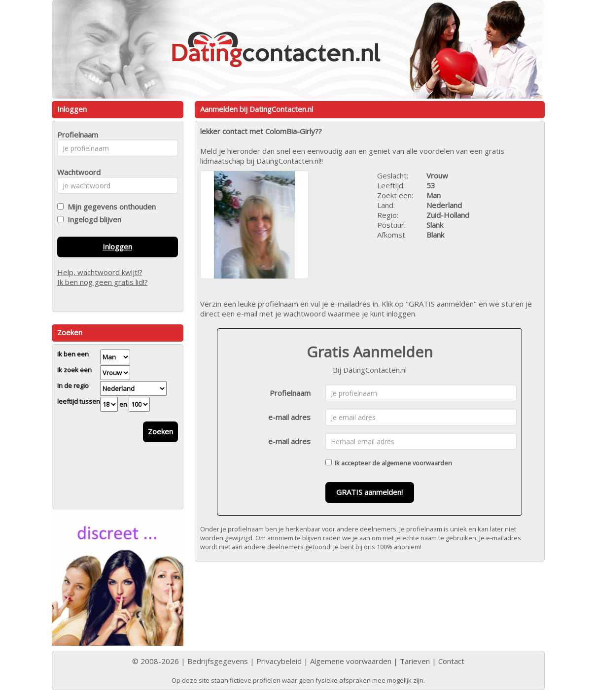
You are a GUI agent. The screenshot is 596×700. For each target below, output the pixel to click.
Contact (451, 661)
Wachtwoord (76, 172)
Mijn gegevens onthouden (110, 207)
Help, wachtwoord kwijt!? (100, 272)
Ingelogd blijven (92, 219)
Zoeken (160, 431)
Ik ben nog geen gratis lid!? (103, 282)
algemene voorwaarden (417, 463)
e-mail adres (289, 417)
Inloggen (117, 246)
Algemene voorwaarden (351, 661)
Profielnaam (290, 393)
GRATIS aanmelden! (369, 492)
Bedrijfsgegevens (218, 661)
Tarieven (415, 661)
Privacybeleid (279, 661)
